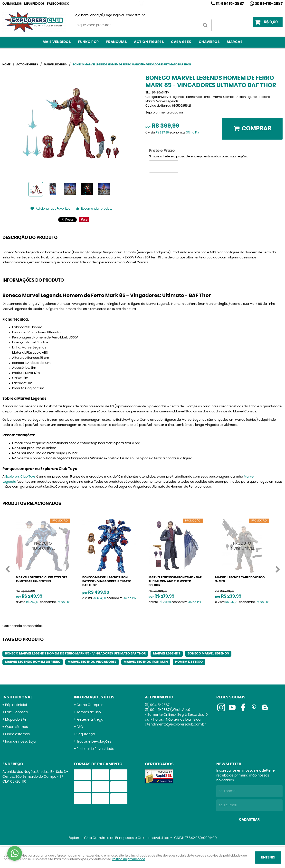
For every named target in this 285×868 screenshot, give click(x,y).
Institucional (17, 697)
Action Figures (149, 42)
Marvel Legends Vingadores (92, 662)
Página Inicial (16, 705)
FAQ (80, 727)
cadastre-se (136, 15)
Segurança (86, 734)
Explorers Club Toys (20, 477)
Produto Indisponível (43, 546)
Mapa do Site (16, 720)
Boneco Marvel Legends (208, 654)
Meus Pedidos (34, 4)
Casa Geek (181, 42)
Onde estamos (17, 734)
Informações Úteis (94, 697)
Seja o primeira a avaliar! (165, 113)
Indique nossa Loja (20, 742)
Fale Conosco (58, 4)
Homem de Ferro (189, 662)
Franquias (117, 42)
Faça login (112, 15)
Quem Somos (12, 4)
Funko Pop (88, 42)
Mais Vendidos (57, 42)
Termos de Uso (89, 712)
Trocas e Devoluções (94, 742)
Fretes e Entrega (90, 720)
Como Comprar (90, 705)
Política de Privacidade (95, 749)
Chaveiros (209, 42)
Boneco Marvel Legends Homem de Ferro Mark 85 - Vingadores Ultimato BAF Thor (75, 654)
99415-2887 (230, 4)
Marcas (235, 42)
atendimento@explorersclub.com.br (175, 725)
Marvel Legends (167, 654)
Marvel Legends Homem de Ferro (33, 662)
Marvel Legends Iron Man (146, 662)
